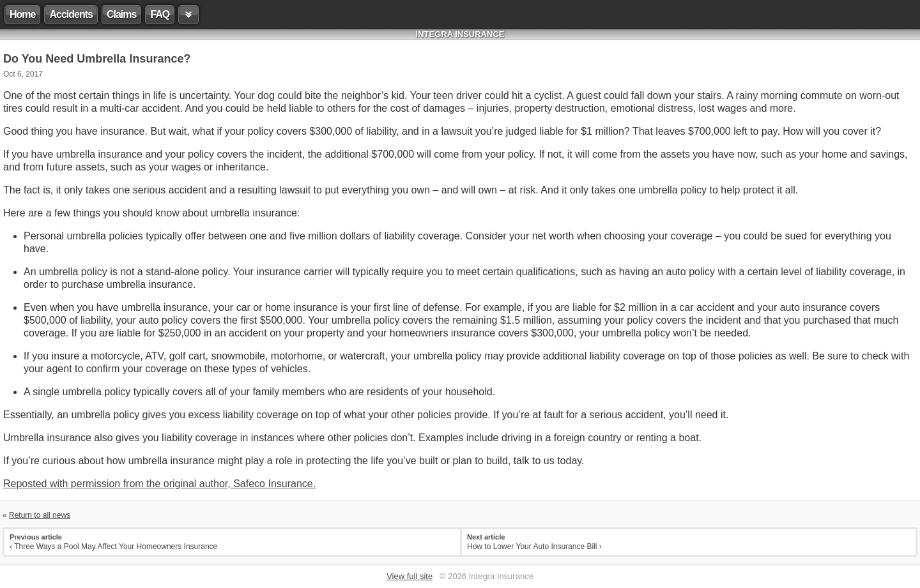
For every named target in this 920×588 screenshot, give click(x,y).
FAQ (160, 14)
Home (22, 14)
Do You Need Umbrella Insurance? (97, 59)
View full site (410, 576)
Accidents (71, 14)
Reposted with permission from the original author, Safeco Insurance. (159, 484)
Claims (121, 14)
